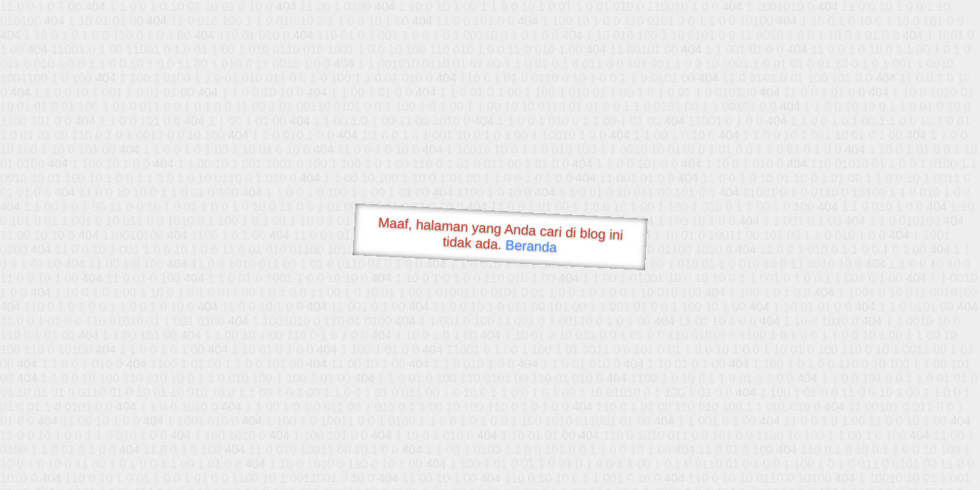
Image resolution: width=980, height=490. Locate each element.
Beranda (531, 246)
